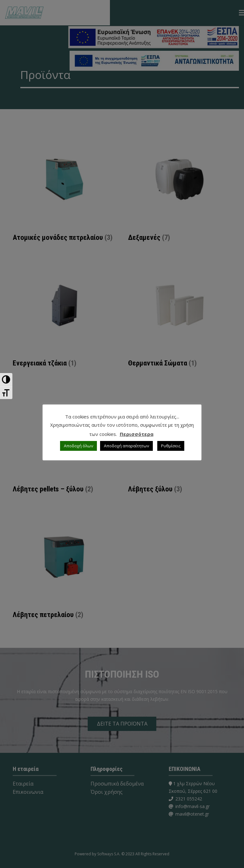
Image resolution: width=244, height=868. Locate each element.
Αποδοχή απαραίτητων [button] (126, 446)
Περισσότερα (137, 434)
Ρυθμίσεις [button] (171, 446)
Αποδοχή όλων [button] (78, 446)
